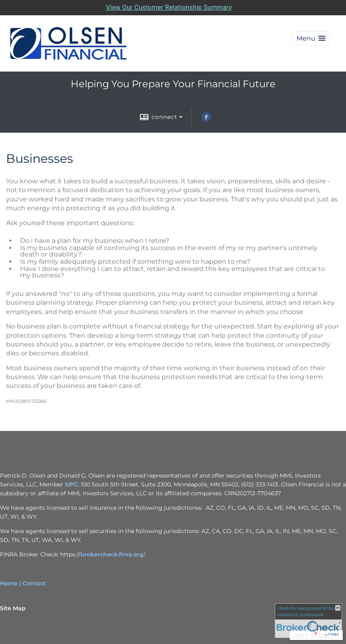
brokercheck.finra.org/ (113, 554)
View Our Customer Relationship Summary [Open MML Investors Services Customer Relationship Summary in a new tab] (169, 7)
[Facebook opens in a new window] (206, 120)
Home (9, 583)
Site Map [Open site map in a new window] (13, 608)
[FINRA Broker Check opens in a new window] (308, 621)
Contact (34, 583)
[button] (311, 38)
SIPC (71, 484)
